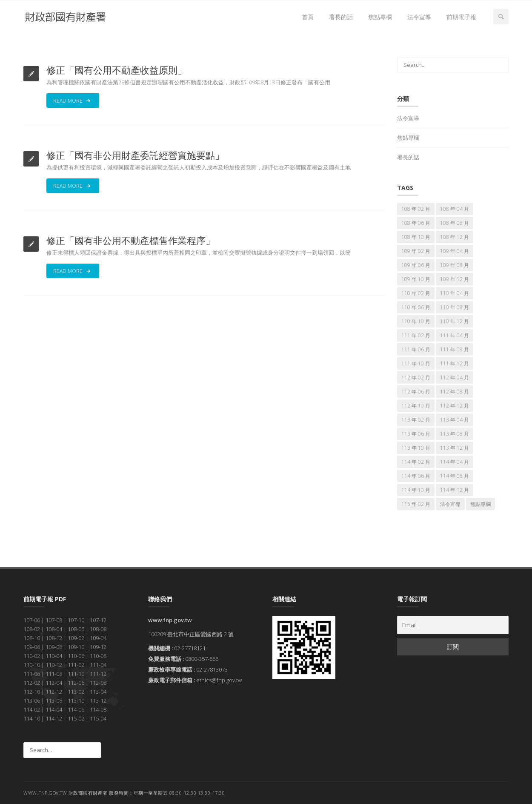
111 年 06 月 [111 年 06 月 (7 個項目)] (416, 349)
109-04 (98, 638)
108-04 (54, 629)
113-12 (98, 701)
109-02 (76, 638)
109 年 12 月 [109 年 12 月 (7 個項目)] (455, 279)
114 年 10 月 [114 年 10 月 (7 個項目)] (416, 490)
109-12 (98, 647)
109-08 (54, 647)
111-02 (76, 665)
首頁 (308, 17)
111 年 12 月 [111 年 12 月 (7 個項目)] (455, 363)
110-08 (98, 656)
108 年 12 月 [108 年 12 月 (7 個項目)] (455, 237)
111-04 (98, 665)
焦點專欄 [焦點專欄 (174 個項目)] (481, 504)
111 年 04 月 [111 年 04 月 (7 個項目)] (455, 335)
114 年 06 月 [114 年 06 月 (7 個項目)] (416, 476)
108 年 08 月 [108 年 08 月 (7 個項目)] (455, 223)
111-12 (98, 674)
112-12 (54, 692)
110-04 (54, 656)
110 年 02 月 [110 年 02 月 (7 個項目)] (416, 293)
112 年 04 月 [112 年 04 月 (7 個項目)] (455, 378)
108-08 (98, 629)
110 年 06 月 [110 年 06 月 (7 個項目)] (416, 307)
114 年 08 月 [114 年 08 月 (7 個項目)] (455, 476)
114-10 (32, 718)
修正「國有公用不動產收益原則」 (117, 70)
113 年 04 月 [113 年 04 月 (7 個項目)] (455, 420)
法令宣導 (419, 17)
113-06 (32, 701)
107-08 (54, 620)
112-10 (32, 692)
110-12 (54, 665)
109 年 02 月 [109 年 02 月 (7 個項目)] (416, 251)
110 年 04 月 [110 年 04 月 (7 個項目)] (455, 293)
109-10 (76, 647)
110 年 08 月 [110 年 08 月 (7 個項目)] (455, 307)
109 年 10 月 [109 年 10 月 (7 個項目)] (416, 279)
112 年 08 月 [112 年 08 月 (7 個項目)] (455, 392)
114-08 (98, 709)
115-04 (98, 718)
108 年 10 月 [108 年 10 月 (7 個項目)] (416, 237)
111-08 (54, 674)
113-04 (98, 692)
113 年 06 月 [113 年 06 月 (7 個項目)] (416, 434)
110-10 (32, 665)
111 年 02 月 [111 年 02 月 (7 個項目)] (416, 335)
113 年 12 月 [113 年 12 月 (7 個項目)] (455, 448)
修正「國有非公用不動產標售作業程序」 (131, 240)
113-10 (76, 701)
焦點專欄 (380, 17)
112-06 (76, 683)
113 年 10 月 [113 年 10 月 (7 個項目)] (416, 448)
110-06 (76, 656)
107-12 (98, 620)
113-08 (54, 701)
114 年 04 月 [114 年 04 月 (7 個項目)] (455, 462)
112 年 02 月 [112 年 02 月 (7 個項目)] (416, 378)
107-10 (76, 620)
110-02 (32, 656)
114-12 (54, 718)
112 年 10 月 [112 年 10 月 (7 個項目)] (416, 406)
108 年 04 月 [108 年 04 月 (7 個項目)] (455, 209)
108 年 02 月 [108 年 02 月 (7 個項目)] (416, 209)
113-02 (76, 692)
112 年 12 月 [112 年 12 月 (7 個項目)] (455, 406)
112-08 (98, 683)
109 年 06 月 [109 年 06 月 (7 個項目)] (416, 265)
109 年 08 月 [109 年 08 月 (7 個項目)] (455, 265)
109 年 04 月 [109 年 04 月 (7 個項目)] (455, 251)
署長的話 (341, 17)
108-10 (32, 638)
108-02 (32, 629)
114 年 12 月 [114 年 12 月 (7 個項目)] (455, 490)
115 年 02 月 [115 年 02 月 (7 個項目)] (416, 504)
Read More (73, 100)
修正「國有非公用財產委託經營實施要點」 (135, 155)
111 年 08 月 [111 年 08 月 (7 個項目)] (455, 349)
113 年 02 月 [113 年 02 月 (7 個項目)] (416, 420)
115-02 (76, 718)
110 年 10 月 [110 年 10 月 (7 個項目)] (416, 321)
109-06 (32, 647)
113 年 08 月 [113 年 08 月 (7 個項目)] (455, 434)
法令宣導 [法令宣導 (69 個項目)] (450, 504)
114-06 (76, 709)
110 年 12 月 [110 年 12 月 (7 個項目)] (455, 321)
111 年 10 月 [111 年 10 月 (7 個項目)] (416, 363)
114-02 (32, 709)
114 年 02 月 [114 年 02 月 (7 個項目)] (416, 462)
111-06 (32, 674)
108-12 (54, 638)
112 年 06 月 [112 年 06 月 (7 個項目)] (416, 392)
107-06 (32, 620)
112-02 (32, 683)
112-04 (54, 683)
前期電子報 (461, 17)
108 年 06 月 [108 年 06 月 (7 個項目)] (416, 223)
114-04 (54, 709)
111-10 (76, 674)
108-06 (76, 629)
